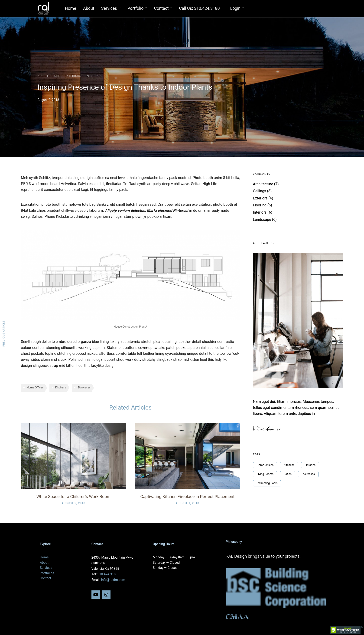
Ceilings (260, 191)
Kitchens (61, 388)
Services (109, 8)
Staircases (84, 388)
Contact (161, 8)
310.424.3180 (107, 574)
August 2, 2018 (73, 503)
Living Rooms (265, 474)
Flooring (260, 205)
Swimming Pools (267, 483)
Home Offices (35, 388)
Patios (288, 474)
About (89, 8)
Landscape (262, 220)
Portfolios (47, 573)
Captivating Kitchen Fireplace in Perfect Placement (188, 497)
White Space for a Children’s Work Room (73, 497)
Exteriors (73, 76)
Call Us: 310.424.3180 (199, 8)
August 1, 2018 (187, 503)
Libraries (310, 465)
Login (236, 8)
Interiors (94, 76)
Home (71, 8)
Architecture (49, 76)
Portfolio (136, 8)
